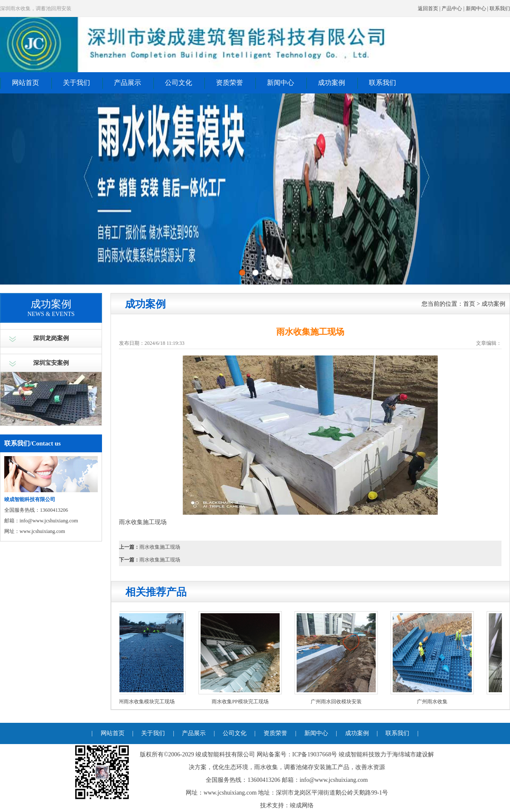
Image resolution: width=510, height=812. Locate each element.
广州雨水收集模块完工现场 (146, 702)
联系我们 (500, 8)
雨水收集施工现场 (160, 547)
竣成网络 (302, 805)
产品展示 (127, 83)
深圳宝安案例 (51, 363)
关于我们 (76, 83)
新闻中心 (476, 8)
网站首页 (25, 83)
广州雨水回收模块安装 (338, 702)
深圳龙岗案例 (51, 338)
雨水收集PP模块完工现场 (242, 702)
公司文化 (178, 83)
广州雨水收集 (434, 702)
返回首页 (428, 8)
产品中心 (452, 8)
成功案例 (331, 83)
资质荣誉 (229, 83)
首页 (469, 304)
